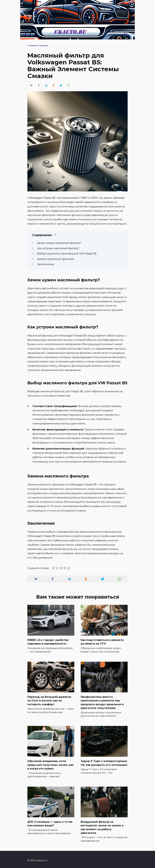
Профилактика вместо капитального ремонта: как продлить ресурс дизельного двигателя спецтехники (102, 702)
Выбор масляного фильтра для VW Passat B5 (67, 254)
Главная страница (38, 46)
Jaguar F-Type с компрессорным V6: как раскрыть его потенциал (104, 762)
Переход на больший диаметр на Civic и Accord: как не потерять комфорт (49, 700)
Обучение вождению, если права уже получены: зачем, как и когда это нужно (50, 764)
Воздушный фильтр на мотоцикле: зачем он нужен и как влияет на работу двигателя (102, 825)
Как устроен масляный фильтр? (58, 248)
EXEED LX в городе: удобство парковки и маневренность (48, 642)
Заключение (46, 264)
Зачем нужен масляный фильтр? (59, 243)
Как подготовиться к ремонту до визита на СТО (102, 642)
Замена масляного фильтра (55, 259)
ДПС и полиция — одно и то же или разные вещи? (50, 822)
